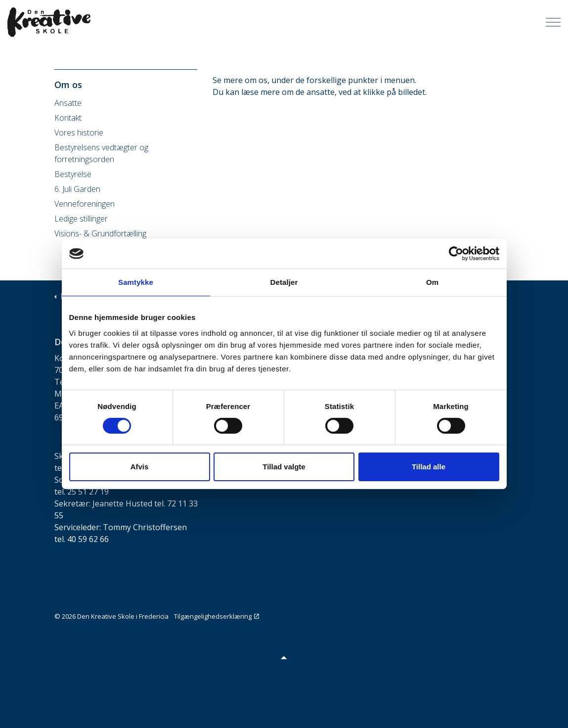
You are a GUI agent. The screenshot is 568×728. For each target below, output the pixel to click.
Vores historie (79, 133)
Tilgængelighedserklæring (217, 616)
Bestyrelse (73, 174)
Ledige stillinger (81, 219)
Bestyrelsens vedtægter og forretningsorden (101, 153)
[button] (284, 658)
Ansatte (68, 103)
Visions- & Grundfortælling (100, 233)
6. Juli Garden (77, 189)
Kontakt (68, 118)
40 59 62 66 (88, 539)
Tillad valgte (284, 467)
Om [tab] (432, 282)
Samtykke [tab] (136, 282)
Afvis (140, 467)
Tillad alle (429, 467)
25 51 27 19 (88, 492)
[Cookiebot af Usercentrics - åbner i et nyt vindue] (456, 254)
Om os (68, 85)
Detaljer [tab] (284, 282)
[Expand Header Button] (553, 22)
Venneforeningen (85, 204)
